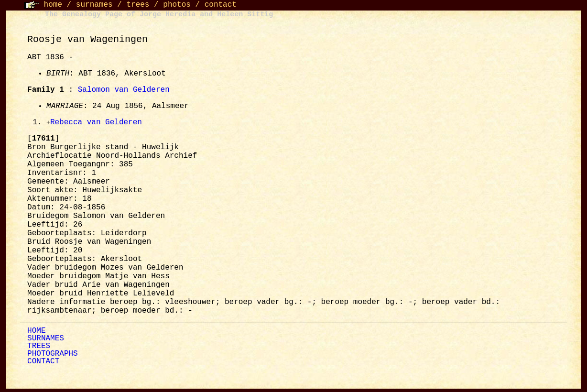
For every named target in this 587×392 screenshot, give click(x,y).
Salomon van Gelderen (124, 90)
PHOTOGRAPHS (53, 354)
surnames (94, 5)
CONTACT (43, 362)
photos (177, 5)
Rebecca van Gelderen (96, 123)
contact (221, 5)
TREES (39, 347)
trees (138, 5)
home (53, 5)
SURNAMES (46, 339)
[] (43, 139)
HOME (36, 331)
